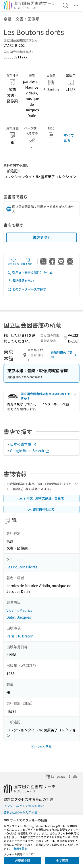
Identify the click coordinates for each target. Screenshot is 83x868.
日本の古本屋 (23, 444)
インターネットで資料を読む (24, 806)
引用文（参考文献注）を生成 (30, 273)
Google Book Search (30, 450)
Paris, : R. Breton (20, 636)
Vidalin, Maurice (19, 610)
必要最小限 (23, 860)
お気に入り (14, 261)
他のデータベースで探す (27, 289)
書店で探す (42, 237)
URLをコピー (28, 261)
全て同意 (62, 860)
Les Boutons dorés (22, 567)
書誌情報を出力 (21, 281)
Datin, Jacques (19, 617)
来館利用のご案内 (64, 355)
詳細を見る (20, 848)
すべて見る (69, 138)
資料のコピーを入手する (21, 812)
